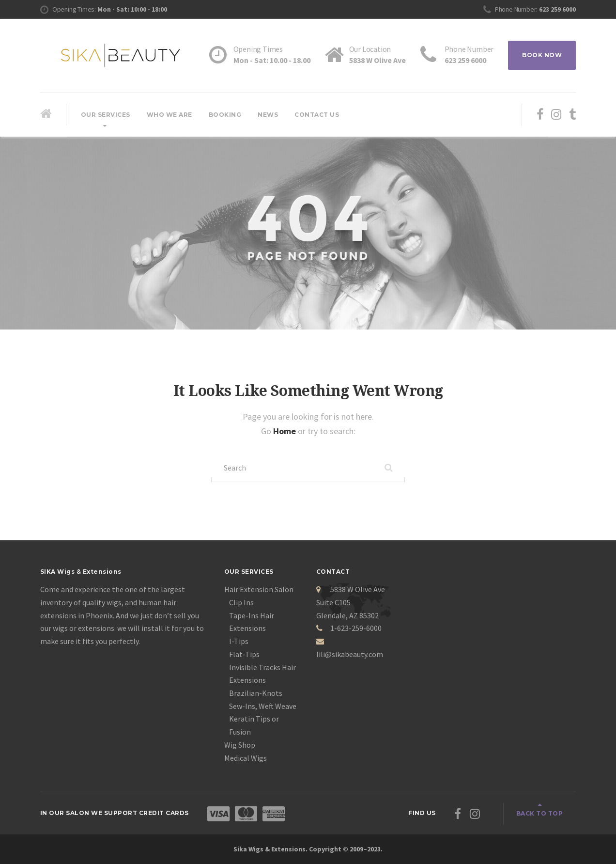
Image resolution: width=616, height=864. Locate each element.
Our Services (106, 115)
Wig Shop (240, 745)
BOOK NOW (542, 55)
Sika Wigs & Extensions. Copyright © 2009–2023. (308, 849)
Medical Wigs (246, 758)
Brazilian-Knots (256, 693)
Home (285, 431)
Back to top (540, 813)
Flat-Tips (244, 654)
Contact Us (317, 115)
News (268, 115)
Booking (225, 115)
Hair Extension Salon (259, 589)
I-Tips (239, 641)
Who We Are (169, 115)
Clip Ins (241, 602)
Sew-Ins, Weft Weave (263, 706)
